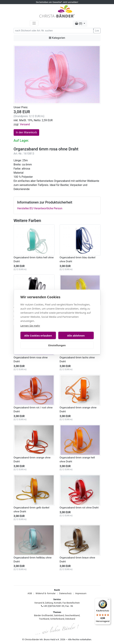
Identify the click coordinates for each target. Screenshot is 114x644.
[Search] (53, 31)
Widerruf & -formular (46, 593)
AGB (30, 593)
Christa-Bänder (32, 639)
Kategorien (57, 38)
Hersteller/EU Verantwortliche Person (40, 208)
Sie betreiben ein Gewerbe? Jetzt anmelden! (57, 2)
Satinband (59, 615)
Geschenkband (72, 615)
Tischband (44, 619)
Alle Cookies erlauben (38, 335)
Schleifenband (57, 619)
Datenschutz (65, 593)
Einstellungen (57, 345)
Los (97, 31)
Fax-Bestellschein (71, 603)
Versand (25, 124)
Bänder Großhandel (44, 615)
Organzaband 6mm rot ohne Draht (79, 508)
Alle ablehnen (76, 335)
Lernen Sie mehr (30, 326)
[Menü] (109, 600)
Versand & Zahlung (44, 603)
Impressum (81, 593)
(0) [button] (79, 23)
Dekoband (70, 619)
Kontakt (58, 603)
